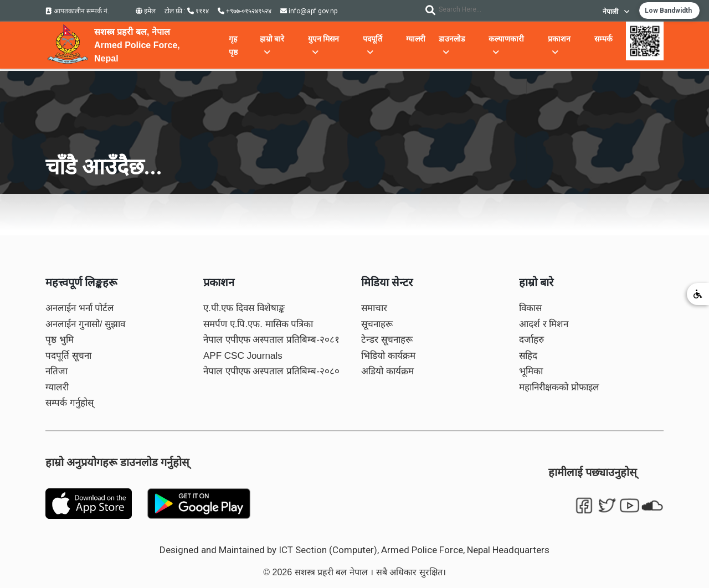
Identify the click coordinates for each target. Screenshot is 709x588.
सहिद (528, 356)
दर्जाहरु (531, 340)
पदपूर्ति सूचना (68, 356)
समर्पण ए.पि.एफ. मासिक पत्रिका (258, 324)
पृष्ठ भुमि (60, 340)
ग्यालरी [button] (416, 39)
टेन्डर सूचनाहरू (387, 340)
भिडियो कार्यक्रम (388, 356)
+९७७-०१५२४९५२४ (245, 11)
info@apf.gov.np (309, 11)
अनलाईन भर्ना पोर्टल (80, 308)
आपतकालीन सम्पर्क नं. (77, 11)
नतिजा (56, 371)
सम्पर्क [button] (603, 39)
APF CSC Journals (243, 356)
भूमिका (531, 371)
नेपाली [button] (616, 12)
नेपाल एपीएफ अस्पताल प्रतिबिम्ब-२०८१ (271, 340)
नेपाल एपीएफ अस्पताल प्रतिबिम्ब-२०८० (271, 371)
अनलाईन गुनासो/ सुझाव (85, 324)
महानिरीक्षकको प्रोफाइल (559, 387)
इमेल (146, 11)
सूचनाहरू (377, 324)
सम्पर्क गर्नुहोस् (70, 403)
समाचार (374, 308)
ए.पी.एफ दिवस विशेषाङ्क (244, 308)
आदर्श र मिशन (544, 324)
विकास (530, 308)
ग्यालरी (57, 387)
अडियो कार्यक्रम (387, 371)
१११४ (198, 11)
